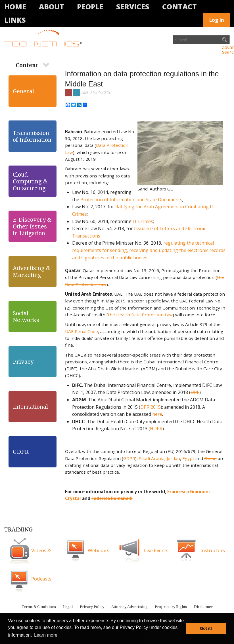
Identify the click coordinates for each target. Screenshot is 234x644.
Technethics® (44, 39)
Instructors (213, 550)
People (90, 7)
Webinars (99, 550)
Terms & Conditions (39, 607)
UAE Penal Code (82, 331)
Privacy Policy (92, 607)
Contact (179, 7)
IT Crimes (142, 221)
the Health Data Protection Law (140, 315)
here (157, 414)
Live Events (156, 550)
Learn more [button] (46, 635)
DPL (195, 392)
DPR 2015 (151, 407)
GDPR (129, 458)
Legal (68, 607)
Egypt (188, 458)
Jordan (173, 458)
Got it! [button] (206, 628)
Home (15, 7)
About (52, 7)
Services (133, 7)
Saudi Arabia (152, 458)
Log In (217, 20)
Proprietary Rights (171, 607)
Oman (210, 458)
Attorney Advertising (129, 607)
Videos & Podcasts (41, 564)
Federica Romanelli (112, 498)
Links (15, 20)
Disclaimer (203, 607)
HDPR (156, 429)
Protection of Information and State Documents (131, 200)
